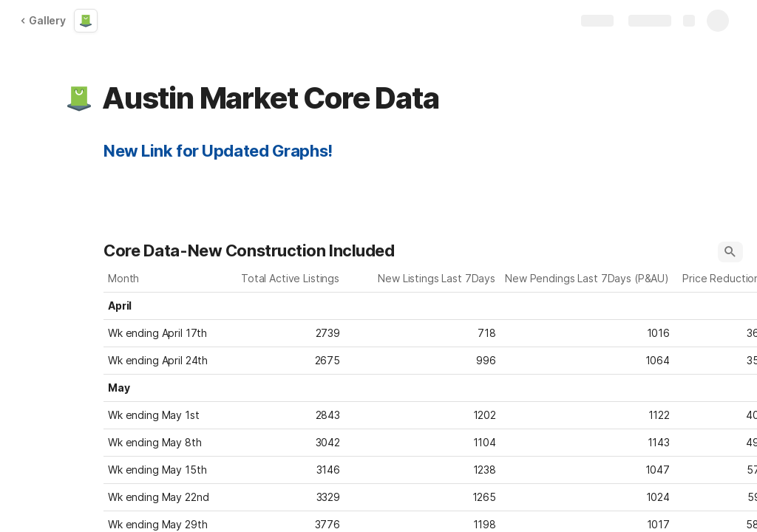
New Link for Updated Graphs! (218, 151)
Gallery (43, 20)
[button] (79, 98)
